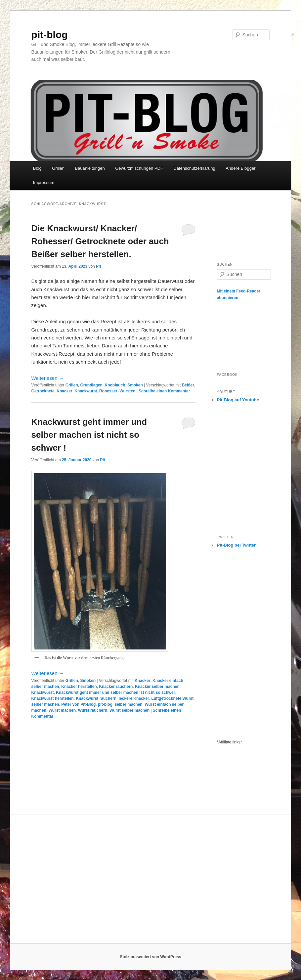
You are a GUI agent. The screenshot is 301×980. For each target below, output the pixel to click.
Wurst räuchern (93, 710)
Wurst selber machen (129, 710)
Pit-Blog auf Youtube (238, 400)
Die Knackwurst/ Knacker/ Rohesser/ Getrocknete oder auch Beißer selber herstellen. (100, 241)
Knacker (64, 391)
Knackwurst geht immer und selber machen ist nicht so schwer (115, 692)
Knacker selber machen (157, 687)
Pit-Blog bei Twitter (236, 545)
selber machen (129, 704)
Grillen (58, 168)
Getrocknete (43, 391)
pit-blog (50, 35)
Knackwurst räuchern (96, 698)
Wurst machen (62, 710)
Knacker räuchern (116, 687)
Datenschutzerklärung (194, 168)
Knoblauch (115, 385)
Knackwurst (86, 391)
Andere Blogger (240, 168)
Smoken (135, 385)
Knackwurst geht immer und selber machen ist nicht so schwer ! (89, 435)
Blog (37, 168)
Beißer (188, 385)
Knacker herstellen (79, 687)
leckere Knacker (134, 698)
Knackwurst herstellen (53, 698)
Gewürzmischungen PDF (139, 168)
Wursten (127, 391)
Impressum (44, 182)
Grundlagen (91, 385)
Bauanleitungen (90, 168)
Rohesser (108, 391)
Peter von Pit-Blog (78, 704)
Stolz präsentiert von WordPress (150, 957)
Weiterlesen (48, 378)
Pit (98, 266)
